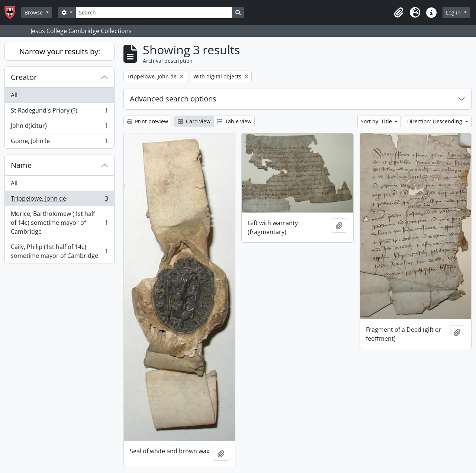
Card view (194, 121)
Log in (454, 12)
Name (21, 165)
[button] (399, 13)
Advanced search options (173, 99)
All (14, 95)
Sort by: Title (377, 121)
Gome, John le (59, 142)
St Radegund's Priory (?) (59, 112)
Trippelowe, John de (59, 200)
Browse (34, 12)
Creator (24, 77)
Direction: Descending (435, 121)
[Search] (154, 12)
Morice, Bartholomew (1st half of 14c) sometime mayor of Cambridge (59, 223)
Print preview (147, 121)
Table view (234, 121)
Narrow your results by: (60, 51)
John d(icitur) (59, 127)
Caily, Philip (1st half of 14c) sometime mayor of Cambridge (59, 251)
